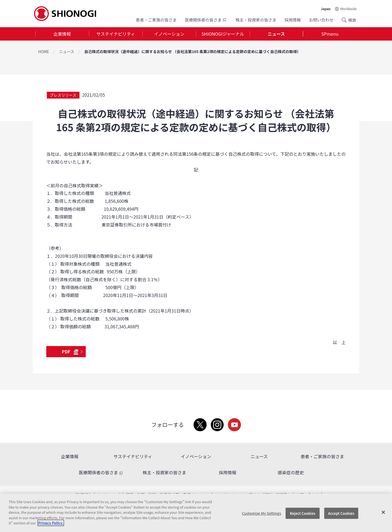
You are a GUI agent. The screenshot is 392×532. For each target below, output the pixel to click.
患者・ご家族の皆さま (156, 20)
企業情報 (62, 34)
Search (346, 20)
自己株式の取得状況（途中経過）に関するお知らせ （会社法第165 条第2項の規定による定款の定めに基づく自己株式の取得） (193, 51)
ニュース (276, 34)
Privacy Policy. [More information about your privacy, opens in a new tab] (51, 523)
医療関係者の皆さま (206, 20)
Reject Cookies (303, 513)
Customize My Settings (262, 513)
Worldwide (348, 9)
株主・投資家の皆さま (256, 20)
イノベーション (169, 34)
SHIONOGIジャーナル (223, 34)
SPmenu (330, 34)
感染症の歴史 (291, 472)
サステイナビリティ (116, 34)
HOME (44, 51)
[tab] (62, 34)
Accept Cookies (341, 513)
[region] (196, 513)
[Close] (383, 512)
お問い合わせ (321, 20)
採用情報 (293, 20)
